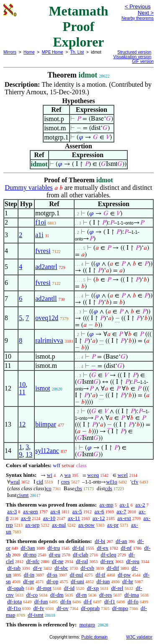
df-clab (81, 555)
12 (22, 424)
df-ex (102, 548)
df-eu (55, 555)
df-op (52, 581)
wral (15, 482)
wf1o (112, 482)
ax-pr (113, 525)
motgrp (87, 625)
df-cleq (109, 555)
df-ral (82, 561)
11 (22, 392)
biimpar (46, 424)
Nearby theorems (138, 18)
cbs (78, 488)
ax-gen (30, 511)
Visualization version (132, 57)
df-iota (14, 601)
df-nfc (33, 561)
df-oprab (90, 608)
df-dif (113, 568)
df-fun (41, 601)
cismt (23, 495)
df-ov (62, 608)
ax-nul (59, 525)
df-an (121, 541)
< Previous (138, 6)
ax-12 (99, 518)
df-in (29, 575)
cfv (135, 482)
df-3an (28, 548)
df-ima (132, 595)
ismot (43, 388)
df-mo (30, 555)
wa (68, 475)
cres (66, 482)
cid (40, 482)
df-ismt (36, 615)
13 (29, 454)
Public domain (94, 637)
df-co (32, 595)
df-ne (58, 561)
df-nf (126, 548)
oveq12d (47, 318)
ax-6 (99, 511)
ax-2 (140, 505)
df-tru (54, 548)
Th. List (77, 52)
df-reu (133, 561)
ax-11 (74, 518)
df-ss (52, 575)
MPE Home (53, 52)
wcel (123, 475)
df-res (106, 595)
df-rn (81, 595)
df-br (128, 581)
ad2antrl (46, 267)
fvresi (43, 251)
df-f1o (14, 608)
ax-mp (107, 505)
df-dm (57, 595)
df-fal (78, 548)
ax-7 (121, 511)
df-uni (77, 581)
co (49, 488)
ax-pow (86, 525)
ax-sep (32, 525)
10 (22, 384)
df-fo (133, 601)
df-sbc (61, 568)
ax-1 (125, 505)
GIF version (143, 61)
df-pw (124, 575)
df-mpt (44, 588)
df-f (88, 601)
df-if (100, 575)
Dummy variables (29, 188)
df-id (69, 588)
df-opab (15, 588)
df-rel (117, 588)
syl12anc (47, 451)
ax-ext (124, 518)
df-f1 (110, 601)
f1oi (41, 222)
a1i (39, 235)
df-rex (107, 561)
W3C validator (139, 637)
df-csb (87, 568)
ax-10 (49, 518)
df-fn (66, 601)
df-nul (77, 575)
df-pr (28, 581)
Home (29, 52)
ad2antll (46, 299)
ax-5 (77, 511)
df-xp (93, 588)
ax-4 (55, 511)
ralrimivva (49, 340)
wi (50, 475)
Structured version (134, 52)
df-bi (100, 541)
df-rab (14, 568)
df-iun (103, 581)
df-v (38, 568)
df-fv (39, 608)
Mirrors (10, 52)
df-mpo (120, 608)
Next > (146, 13)
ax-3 (12, 511)
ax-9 (26, 518)
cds (109, 488)
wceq (93, 475)
